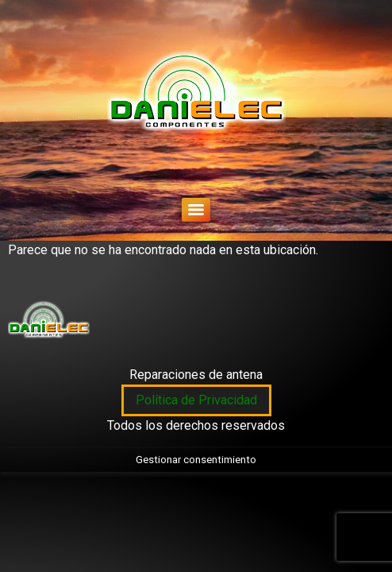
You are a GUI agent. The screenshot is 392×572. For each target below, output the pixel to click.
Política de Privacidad (196, 400)
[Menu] (196, 210)
